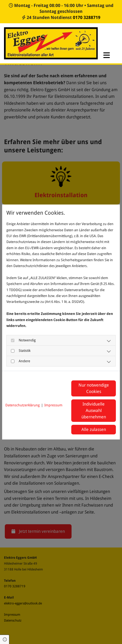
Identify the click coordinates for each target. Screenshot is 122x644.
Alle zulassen (94, 429)
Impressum (53, 405)
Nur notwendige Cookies (94, 388)
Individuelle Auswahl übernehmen (94, 410)
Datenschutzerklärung (23, 405)
